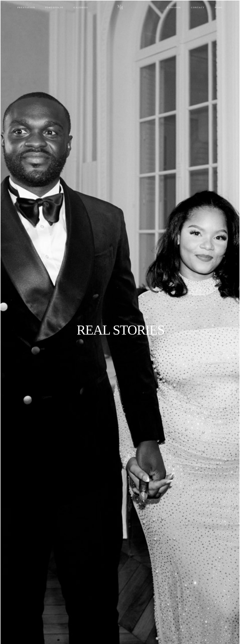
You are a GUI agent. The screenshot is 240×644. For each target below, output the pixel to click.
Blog (219, 7)
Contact (198, 7)
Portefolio (54, 7)
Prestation (26, 7)
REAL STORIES (120, 330)
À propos (174, 7)
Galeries (81, 7)
